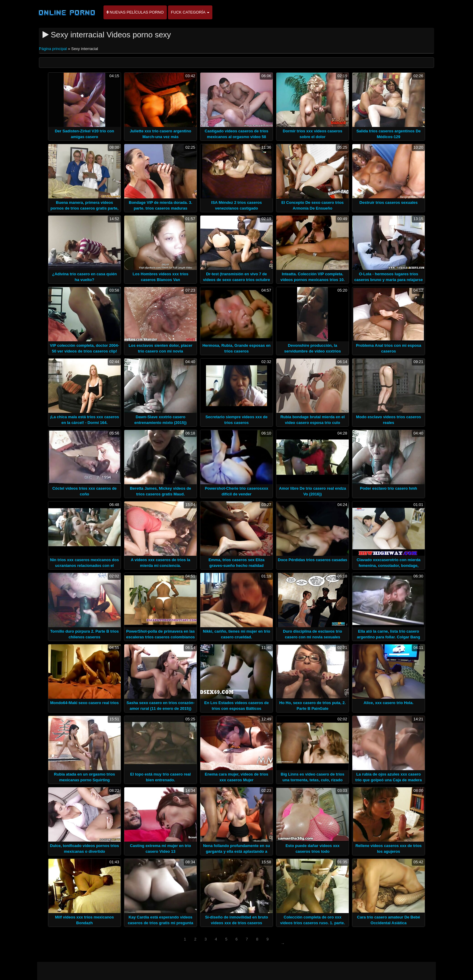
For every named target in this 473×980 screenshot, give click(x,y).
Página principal (53, 49)
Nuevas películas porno (135, 12)
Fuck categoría (190, 12)
